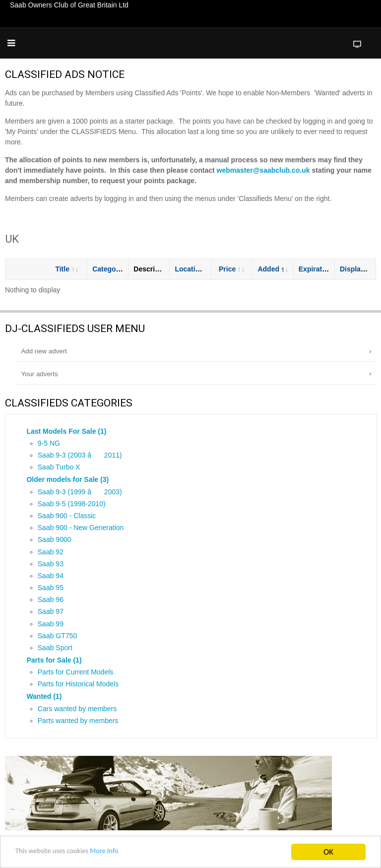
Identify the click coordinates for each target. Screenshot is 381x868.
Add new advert (44, 351)
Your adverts (39, 374)
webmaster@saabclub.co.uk (263, 170)
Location (193, 269)
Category (112, 269)
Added (273, 269)
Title (66, 269)
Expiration (320, 269)
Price (231, 269)
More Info (121, 853)
